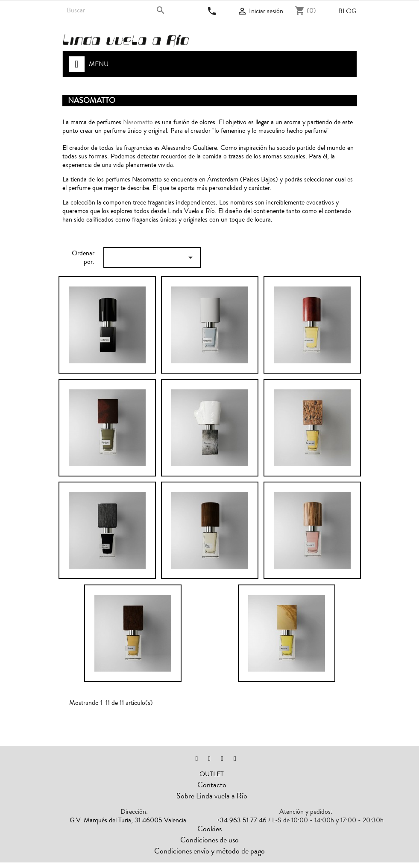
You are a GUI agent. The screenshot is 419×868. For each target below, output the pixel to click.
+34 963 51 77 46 (242, 820)
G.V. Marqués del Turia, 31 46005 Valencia (128, 820)
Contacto (212, 785)
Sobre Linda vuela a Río (212, 796)
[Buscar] (117, 10)
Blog (347, 11)
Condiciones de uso (209, 840)
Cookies (209, 829)
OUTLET (212, 774)
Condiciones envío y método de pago (209, 851)
